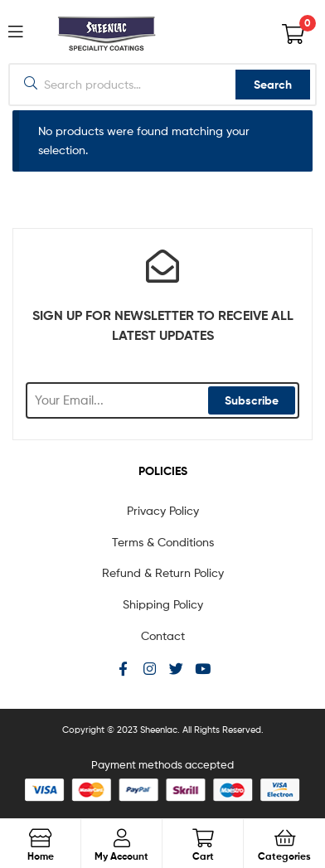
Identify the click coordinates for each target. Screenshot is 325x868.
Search (273, 85)
